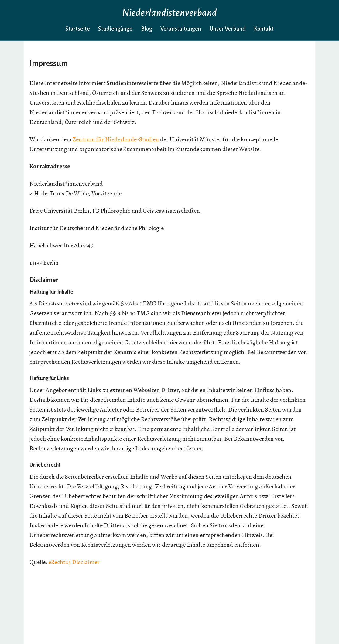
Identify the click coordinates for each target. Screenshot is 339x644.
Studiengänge (115, 29)
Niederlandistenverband (169, 13)
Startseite (78, 29)
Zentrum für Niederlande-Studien (116, 139)
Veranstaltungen (181, 29)
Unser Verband (228, 29)
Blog (147, 29)
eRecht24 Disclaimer (74, 562)
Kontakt (264, 29)
